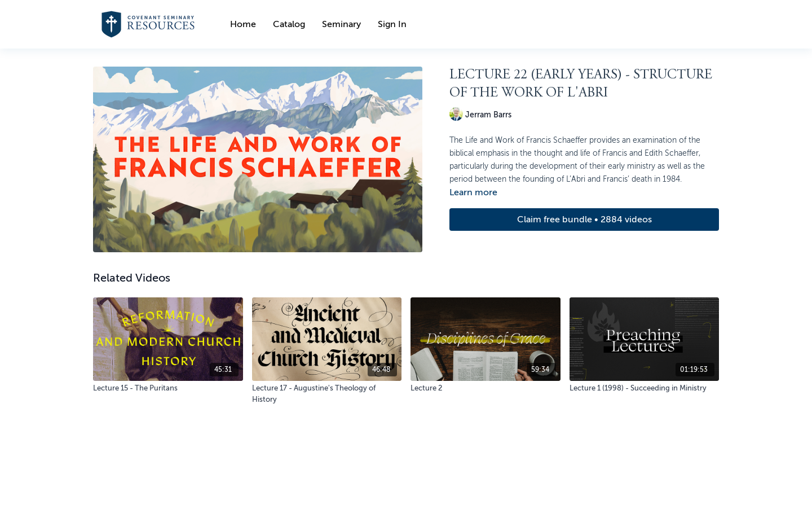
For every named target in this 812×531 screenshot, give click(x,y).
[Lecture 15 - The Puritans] (168, 388)
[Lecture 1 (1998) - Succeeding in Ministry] (645, 388)
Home (243, 24)
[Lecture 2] (486, 388)
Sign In (392, 24)
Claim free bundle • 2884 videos (584, 220)
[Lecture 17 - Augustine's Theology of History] (327, 394)
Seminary (341, 24)
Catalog (289, 24)
